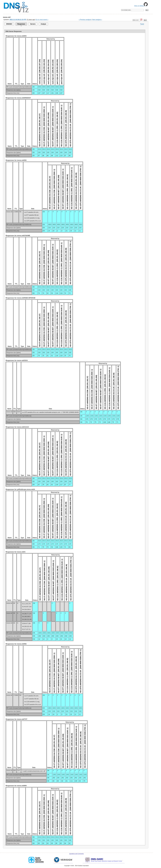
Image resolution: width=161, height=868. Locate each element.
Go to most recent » (42, 20)
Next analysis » (97, 20)
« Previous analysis (85, 20)
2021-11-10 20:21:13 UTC (18, 20)
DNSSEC (9, 24)
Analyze (43, 24)
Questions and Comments (76, 854)
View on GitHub (141, 6)
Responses (21, 24)
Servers (33, 24)
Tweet (142, 24)
